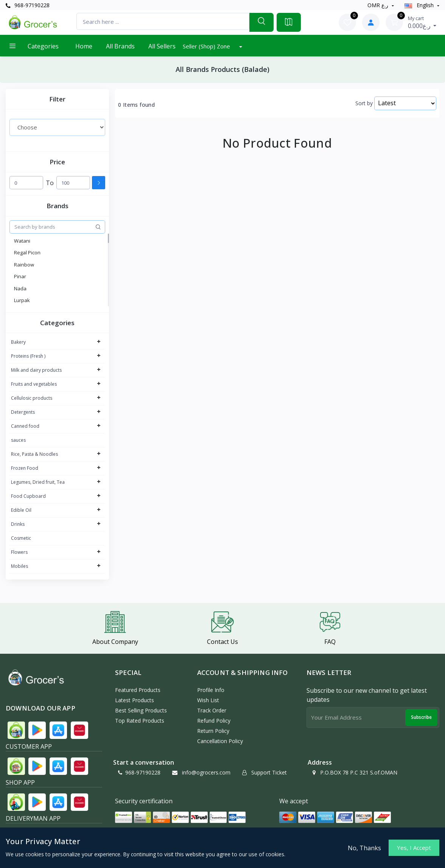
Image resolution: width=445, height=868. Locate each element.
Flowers (19, 552)
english (420, 5)
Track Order (212, 710)
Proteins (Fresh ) (28, 356)
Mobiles (19, 566)
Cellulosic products (32, 398)
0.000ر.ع (422, 22)
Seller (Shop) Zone (207, 46)
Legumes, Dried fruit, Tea (38, 482)
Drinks (18, 524)
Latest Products (135, 700)
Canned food (25, 426)
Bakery (18, 342)
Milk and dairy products (36, 370)
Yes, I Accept (414, 848)
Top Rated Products (140, 721)
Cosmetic (21, 538)
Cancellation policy (220, 741)
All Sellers (162, 46)
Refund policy (214, 721)
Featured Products (138, 690)
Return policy (213, 731)
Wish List (208, 700)
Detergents (23, 412)
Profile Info (211, 690)
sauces (18, 440)
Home (84, 46)
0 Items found (136, 105)
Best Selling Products (141, 710)
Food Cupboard (28, 496)
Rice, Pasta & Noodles (34, 454)
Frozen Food (25, 468)
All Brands (120, 46)
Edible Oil (21, 510)
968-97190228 (28, 5)
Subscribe (421, 717)
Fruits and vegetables (34, 384)
